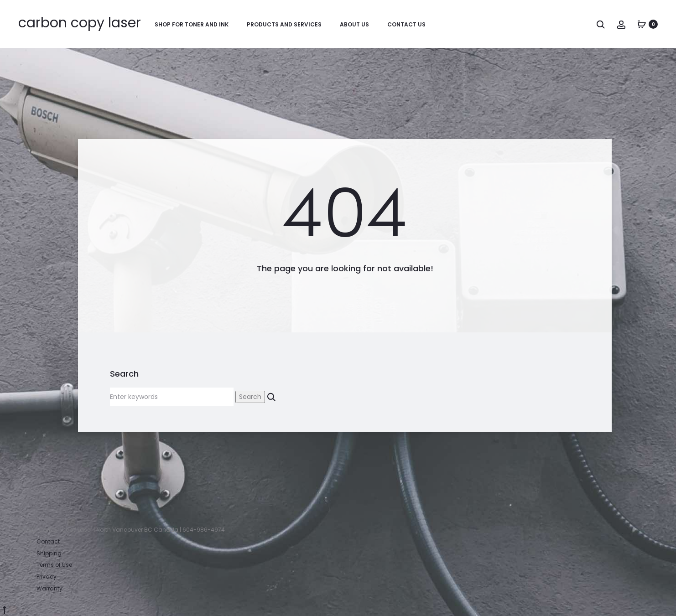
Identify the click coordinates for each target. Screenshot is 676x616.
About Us (354, 24)
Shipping (49, 553)
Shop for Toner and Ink (192, 24)
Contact (48, 541)
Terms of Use (54, 565)
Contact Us (406, 24)
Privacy (47, 577)
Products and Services (284, 24)
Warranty (49, 588)
